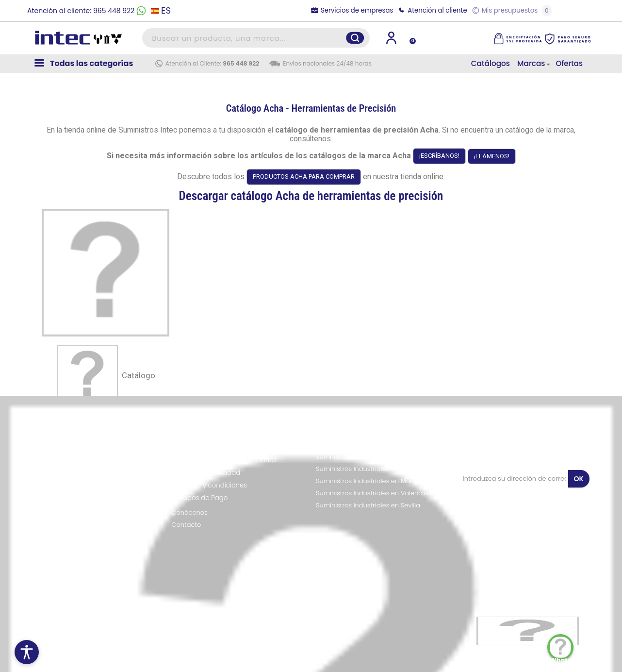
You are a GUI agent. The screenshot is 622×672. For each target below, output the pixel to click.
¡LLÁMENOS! (492, 156)
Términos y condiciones (210, 485)
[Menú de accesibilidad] (27, 652)
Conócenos (190, 513)
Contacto (187, 525)
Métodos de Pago (200, 498)
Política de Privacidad (206, 473)
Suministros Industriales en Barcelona (374, 457)
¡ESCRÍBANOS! (439, 156)
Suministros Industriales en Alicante (371, 469)
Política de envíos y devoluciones (224, 460)
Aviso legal (189, 447)
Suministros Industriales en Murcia (369, 481)
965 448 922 (241, 63)
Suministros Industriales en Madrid (369, 445)
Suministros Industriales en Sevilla (368, 505)
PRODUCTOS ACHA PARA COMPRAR (304, 176)
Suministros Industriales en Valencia (372, 493)
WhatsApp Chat (562, 648)
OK (579, 479)
